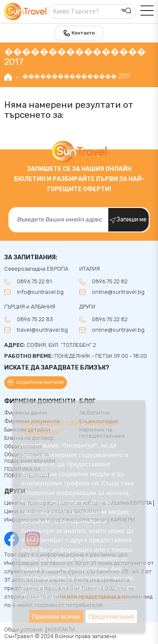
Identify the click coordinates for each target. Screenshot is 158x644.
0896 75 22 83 (35, 319)
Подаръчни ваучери (40, 383)
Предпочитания (111, 616)
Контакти (83, 33)
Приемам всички (56, 616)
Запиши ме (132, 220)
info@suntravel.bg (40, 292)
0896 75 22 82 (110, 282)
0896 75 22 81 (34, 282)
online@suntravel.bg (118, 292)
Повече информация (94, 596)
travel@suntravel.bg (42, 330)
